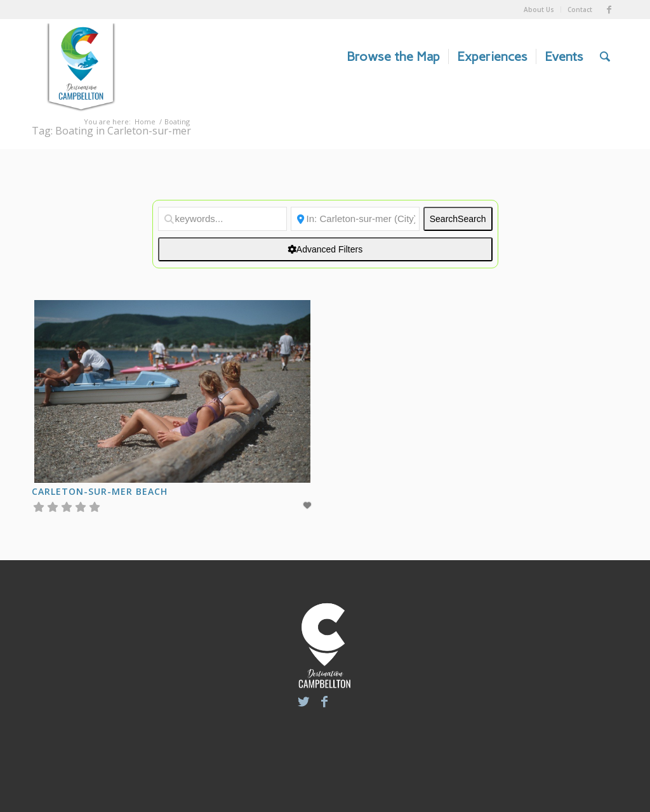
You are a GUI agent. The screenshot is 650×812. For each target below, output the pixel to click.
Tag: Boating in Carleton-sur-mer (111, 131)
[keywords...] (222, 219)
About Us (539, 10)
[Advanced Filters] (325, 249)
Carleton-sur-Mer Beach (100, 491)
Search (458, 219)
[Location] (355, 219)
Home (145, 121)
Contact (580, 10)
